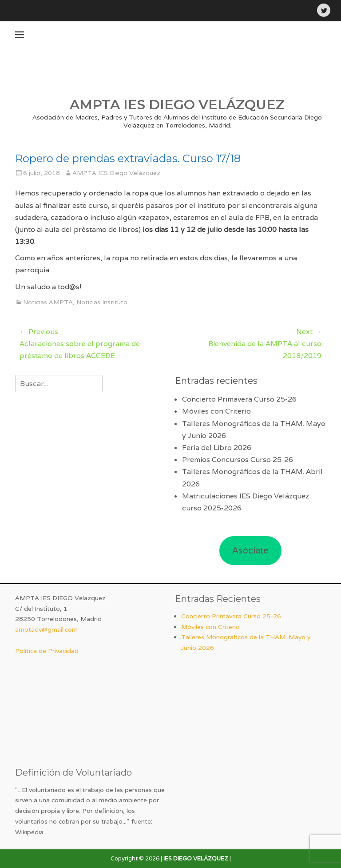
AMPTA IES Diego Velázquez (116, 173)
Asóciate (250, 550)
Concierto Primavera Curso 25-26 (239, 399)
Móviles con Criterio (216, 411)
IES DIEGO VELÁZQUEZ (196, 858)
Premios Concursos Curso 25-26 (238, 460)
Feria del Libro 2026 (217, 448)
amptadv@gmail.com (46, 629)
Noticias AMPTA (48, 302)
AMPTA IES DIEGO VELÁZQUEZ (177, 105)
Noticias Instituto (102, 302)
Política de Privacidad (47, 651)
